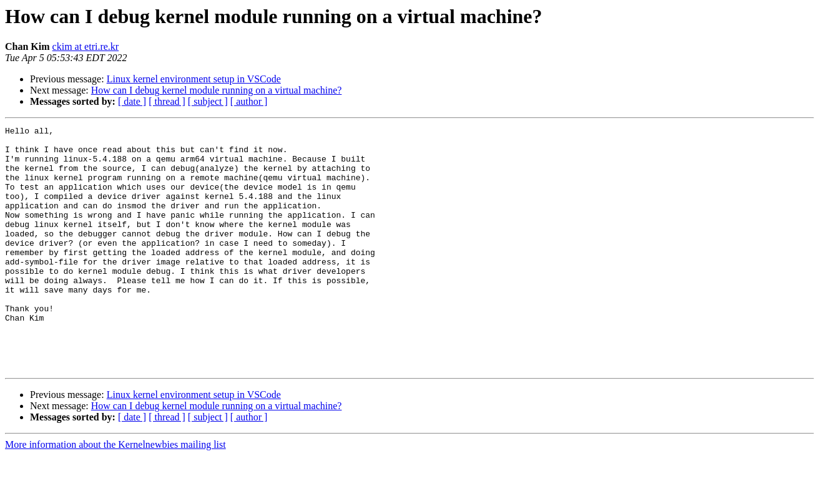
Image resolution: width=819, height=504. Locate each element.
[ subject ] (208, 101)
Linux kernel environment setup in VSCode (194, 79)
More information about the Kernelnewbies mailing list (115, 493)
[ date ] (132, 101)
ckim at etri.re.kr (86, 46)
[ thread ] (167, 101)
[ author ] (249, 101)
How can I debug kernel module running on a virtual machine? (217, 90)
